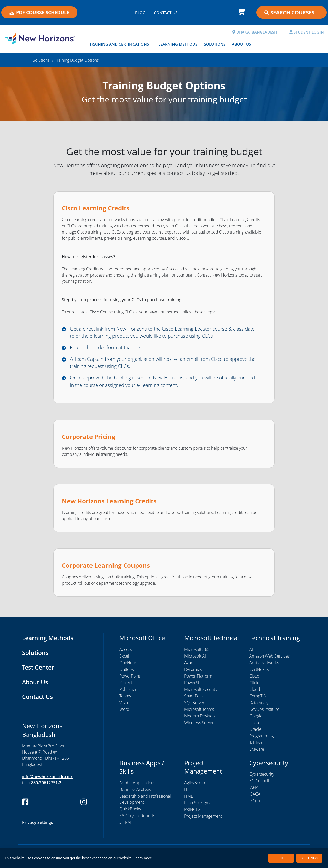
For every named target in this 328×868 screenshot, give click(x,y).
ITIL (187, 792)
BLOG (140, 13)
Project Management (203, 818)
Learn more (143, 858)
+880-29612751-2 (45, 785)
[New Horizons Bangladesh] (41, 38)
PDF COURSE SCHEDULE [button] (39, 12)
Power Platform (198, 678)
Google (256, 718)
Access (126, 652)
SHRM (125, 824)
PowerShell (194, 685)
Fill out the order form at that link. (109, 348)
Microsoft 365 (197, 652)
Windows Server (199, 725)
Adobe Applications (137, 785)
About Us (241, 44)
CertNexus (259, 672)
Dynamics (193, 672)
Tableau (256, 745)
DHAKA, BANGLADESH (255, 32)
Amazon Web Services (269, 658)
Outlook (127, 672)
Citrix (254, 685)
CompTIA (258, 698)
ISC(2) (254, 803)
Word (124, 712)
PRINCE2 (192, 812)
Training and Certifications (119, 44)
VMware (257, 751)
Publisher (128, 692)
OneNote (128, 665)
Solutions (215, 44)
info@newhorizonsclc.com (48, 779)
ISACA (255, 797)
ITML (189, 798)
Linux (254, 725)
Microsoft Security (201, 692)
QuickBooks (130, 811)
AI (251, 652)
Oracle (255, 732)
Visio (124, 705)
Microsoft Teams (199, 712)
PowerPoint (130, 678)
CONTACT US (166, 13)
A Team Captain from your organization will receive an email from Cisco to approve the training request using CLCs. (156, 364)
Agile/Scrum (195, 785)
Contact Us (38, 699)
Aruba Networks (264, 665)
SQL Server (194, 705)
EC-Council (259, 783)
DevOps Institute (264, 712)
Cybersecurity (262, 777)
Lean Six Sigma (198, 805)
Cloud (255, 692)
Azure (189, 665)
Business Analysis (135, 792)
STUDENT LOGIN (307, 32)
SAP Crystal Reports (137, 818)
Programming (262, 738)
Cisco (254, 678)
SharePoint (194, 698)
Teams (125, 698)
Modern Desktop (200, 718)
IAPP (253, 790)
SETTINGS (309, 858)
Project (126, 685)
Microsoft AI (195, 658)
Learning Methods (178, 44)
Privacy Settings (38, 825)
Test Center (39, 670)
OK (281, 858)
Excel (124, 658)
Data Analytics (262, 705)
